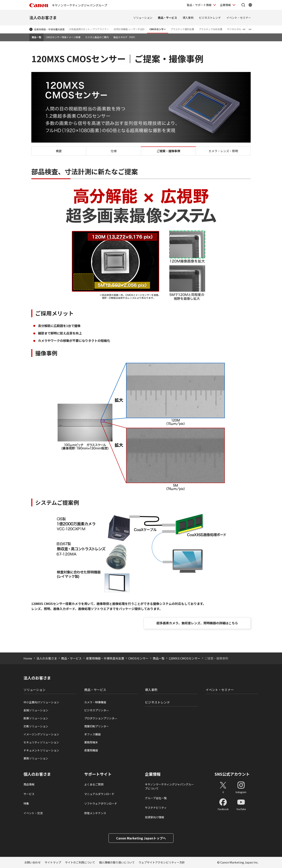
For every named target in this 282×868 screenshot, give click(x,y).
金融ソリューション (36, 710)
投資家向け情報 (155, 817)
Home (28, 658)
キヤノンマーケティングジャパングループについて (169, 786)
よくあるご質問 (94, 784)
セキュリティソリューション (41, 742)
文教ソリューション (36, 726)
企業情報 (153, 774)
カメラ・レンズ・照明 (223, 151)
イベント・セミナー (239, 18)
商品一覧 (36, 37)
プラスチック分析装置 (211, 29)
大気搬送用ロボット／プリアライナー (89, 29)
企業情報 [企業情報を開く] (225, 5)
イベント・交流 (33, 813)
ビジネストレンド (210, 18)
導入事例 (188, 18)
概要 (59, 151)
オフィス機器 (92, 734)
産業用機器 (91, 750)
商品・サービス (167, 18)
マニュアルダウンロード (99, 794)
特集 (26, 803)
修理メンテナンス (95, 813)
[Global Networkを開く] (250, 5)
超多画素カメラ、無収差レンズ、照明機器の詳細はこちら (197, 623)
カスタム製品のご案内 (97, 37)
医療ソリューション (36, 718)
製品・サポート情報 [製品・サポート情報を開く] (199, 5)
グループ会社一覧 (156, 798)
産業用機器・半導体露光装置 (49, 29)
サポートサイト (98, 774)
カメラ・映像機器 (95, 702)
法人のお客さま (43, 18)
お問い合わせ (33, 862)
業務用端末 (91, 742)
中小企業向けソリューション (41, 702)
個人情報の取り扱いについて (117, 862)
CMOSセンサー (158, 29)
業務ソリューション (36, 758)
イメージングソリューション (41, 734)
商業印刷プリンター (97, 726)
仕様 (114, 151)
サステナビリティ (156, 808)
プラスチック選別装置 (182, 29)
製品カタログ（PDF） (125, 37)
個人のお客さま (37, 774)
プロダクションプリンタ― (101, 718)
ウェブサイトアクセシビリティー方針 (162, 862)
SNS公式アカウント (232, 774)
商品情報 (29, 784)
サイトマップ (53, 862)
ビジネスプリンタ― (97, 710)
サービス (29, 794)
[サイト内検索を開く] (243, 5)
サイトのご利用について (80, 862)
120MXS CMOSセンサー (184, 658)
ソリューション (143, 18)
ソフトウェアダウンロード (101, 803)
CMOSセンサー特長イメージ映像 (63, 37)
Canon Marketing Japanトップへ (141, 838)
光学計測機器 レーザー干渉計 (129, 29)
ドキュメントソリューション (41, 750)
